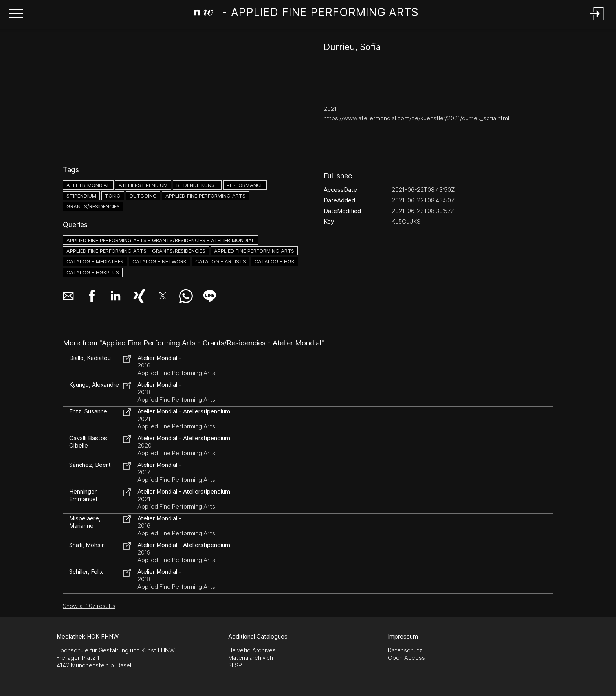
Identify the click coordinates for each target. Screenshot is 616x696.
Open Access (406, 658)
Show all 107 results (89, 606)
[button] (16, 15)
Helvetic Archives (252, 650)
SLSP (235, 665)
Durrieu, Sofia (352, 47)
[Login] (597, 21)
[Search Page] (307, 14)
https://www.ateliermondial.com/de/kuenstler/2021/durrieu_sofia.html (416, 118)
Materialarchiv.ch (251, 658)
